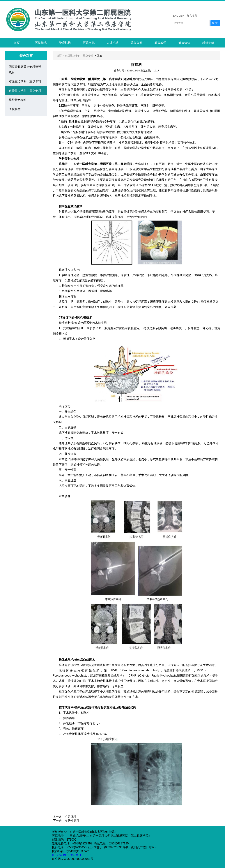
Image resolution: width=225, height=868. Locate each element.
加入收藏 (192, 16)
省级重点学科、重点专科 (25, 81)
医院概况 (41, 43)
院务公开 (137, 43)
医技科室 (15, 109)
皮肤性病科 (72, 821)
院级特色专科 (18, 100)
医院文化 (89, 43)
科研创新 (208, 43)
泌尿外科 (70, 817)
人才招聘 (113, 43)
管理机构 (65, 43)
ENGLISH (179, 16)
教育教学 (160, 43)
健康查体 (184, 43)
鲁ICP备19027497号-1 (67, 855)
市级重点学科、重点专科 (25, 91)
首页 (17, 43)
